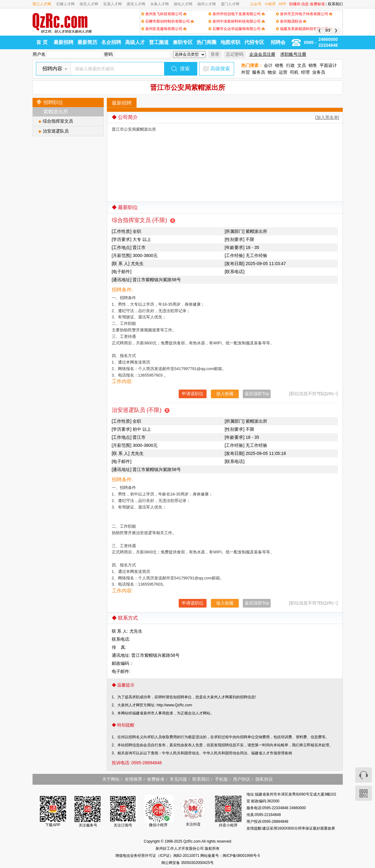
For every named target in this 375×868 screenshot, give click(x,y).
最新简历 (87, 42)
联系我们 (335, 4)
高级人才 (135, 42)
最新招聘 (63, 42)
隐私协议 (264, 779)
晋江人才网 (42, 4)
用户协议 (242, 779)
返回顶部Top (257, 394)
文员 (302, 65)
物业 (272, 72)
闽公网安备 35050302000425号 (187, 863)
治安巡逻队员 (56, 131)
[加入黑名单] (327, 117)
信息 (305, 4)
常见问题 (178, 779)
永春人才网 (159, 4)
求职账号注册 (293, 54)
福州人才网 (207, 4)
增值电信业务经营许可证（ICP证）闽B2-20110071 (158, 856)
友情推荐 (133, 779)
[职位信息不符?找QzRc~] (314, 394)
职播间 (295, 4)
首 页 (42, 42)
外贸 (246, 72)
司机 (294, 72)
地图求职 (230, 42)
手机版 (221, 779)
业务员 (319, 72)
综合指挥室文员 (58, 121)
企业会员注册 (262, 54)
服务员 (259, 72)
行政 (290, 65)
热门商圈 (207, 42)
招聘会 (278, 42)
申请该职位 (193, 394)
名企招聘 (111, 42)
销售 (279, 65)
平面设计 (328, 65)
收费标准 (317, 4)
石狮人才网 (65, 4)
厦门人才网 (230, 4)
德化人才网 (183, 4)
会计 (268, 65)
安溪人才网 (112, 4)
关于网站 (111, 779)
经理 (305, 72)
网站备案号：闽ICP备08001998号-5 (230, 856)
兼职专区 (183, 42)
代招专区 (254, 42)
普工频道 (159, 42)
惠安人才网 (136, 4)
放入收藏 (225, 394)
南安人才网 (89, 4)
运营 (283, 72)
